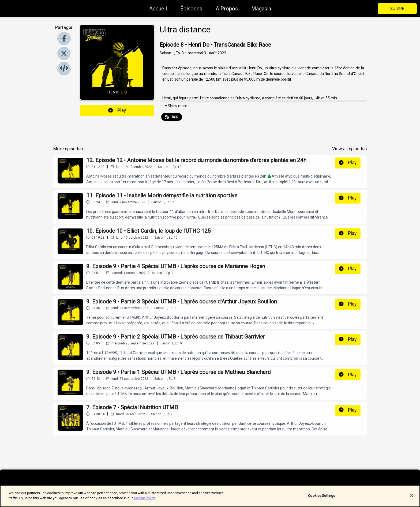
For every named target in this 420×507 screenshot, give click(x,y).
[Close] (411, 499)
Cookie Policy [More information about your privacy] (144, 502)
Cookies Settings (322, 499)
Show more (176, 106)
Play (117, 110)
